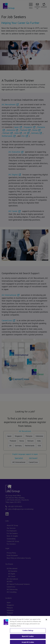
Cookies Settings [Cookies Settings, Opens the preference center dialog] (28, 637)
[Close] (46, 626)
